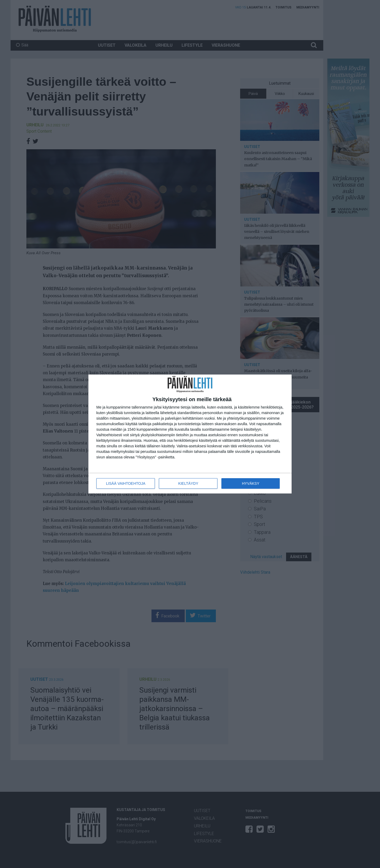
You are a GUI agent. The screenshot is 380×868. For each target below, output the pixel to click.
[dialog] (190, 434)
